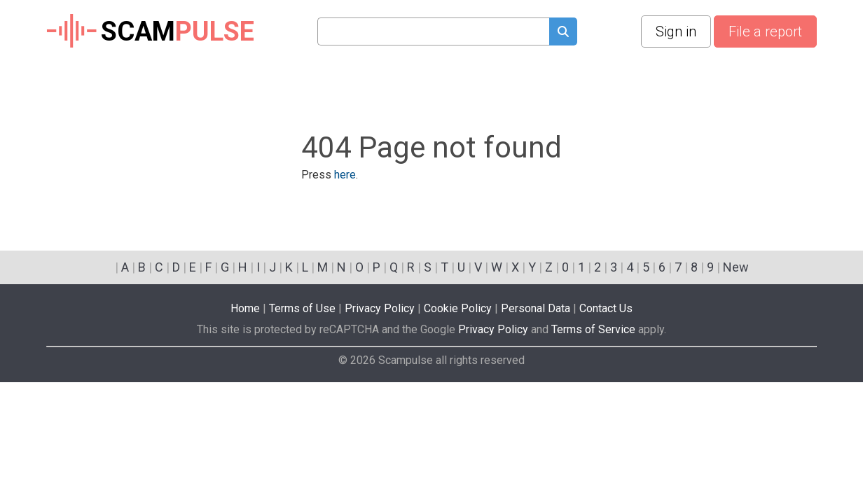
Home (245, 308)
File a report (765, 31)
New (736, 267)
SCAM (150, 31)
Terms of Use (302, 308)
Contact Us (606, 308)
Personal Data (536, 308)
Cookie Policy (458, 308)
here (345, 175)
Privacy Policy (380, 308)
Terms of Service (593, 329)
